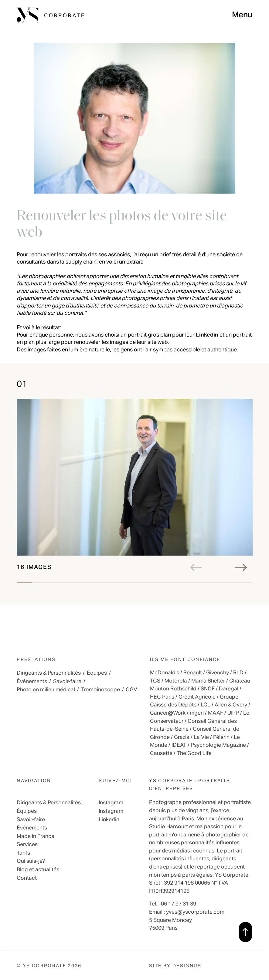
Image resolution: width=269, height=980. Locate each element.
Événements (32, 682)
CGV (131, 690)
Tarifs (23, 853)
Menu (242, 15)
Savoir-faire (67, 682)
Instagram (111, 803)
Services (27, 845)
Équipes (97, 673)
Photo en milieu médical (46, 690)
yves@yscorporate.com (195, 912)
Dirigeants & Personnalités (49, 673)
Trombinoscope (100, 690)
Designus (187, 966)
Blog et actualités (38, 870)
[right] (244, 567)
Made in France (36, 836)
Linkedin (207, 335)
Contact (27, 878)
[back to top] (245, 932)
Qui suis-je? (31, 861)
